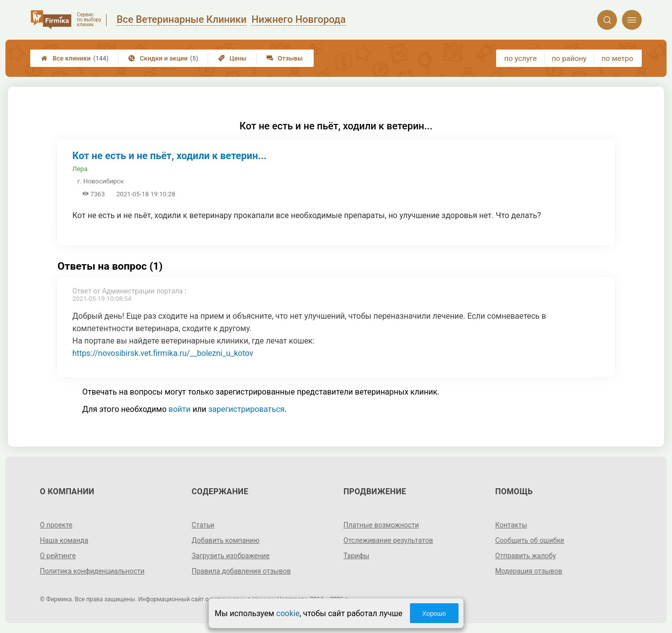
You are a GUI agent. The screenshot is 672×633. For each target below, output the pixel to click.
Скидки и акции (163, 58)
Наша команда (64, 540)
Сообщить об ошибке (530, 540)
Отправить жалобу (526, 556)
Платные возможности (381, 525)
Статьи (203, 525)
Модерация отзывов (529, 571)
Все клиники (75, 58)
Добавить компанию (226, 540)
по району (569, 58)
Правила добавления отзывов (241, 571)
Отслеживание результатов (388, 540)
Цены (232, 58)
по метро (617, 58)
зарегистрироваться (246, 409)
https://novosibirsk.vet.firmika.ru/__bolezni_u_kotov (163, 353)
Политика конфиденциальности (92, 571)
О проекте (56, 525)
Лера (80, 169)
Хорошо (434, 613)
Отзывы (285, 58)
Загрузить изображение (231, 556)
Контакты (511, 525)
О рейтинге (58, 556)
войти (179, 409)
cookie (288, 613)
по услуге (521, 58)
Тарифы (356, 556)
